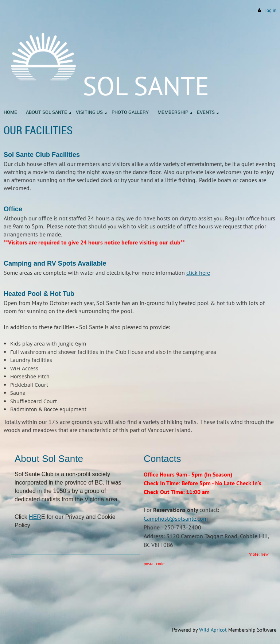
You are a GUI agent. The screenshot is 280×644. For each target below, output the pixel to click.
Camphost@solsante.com (176, 518)
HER (35, 517)
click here (198, 273)
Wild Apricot (213, 630)
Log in (270, 10)
